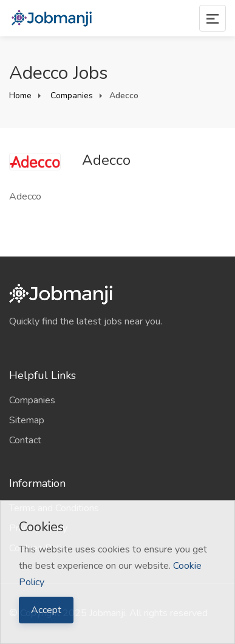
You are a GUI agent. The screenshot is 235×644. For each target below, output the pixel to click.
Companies (70, 96)
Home (20, 96)
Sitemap (27, 420)
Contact (25, 440)
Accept (46, 610)
